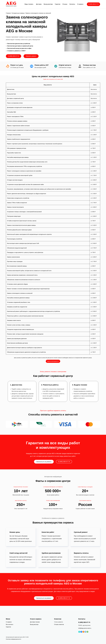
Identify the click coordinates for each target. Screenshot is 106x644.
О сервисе (9, 622)
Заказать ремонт (31, 56)
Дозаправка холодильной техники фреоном (20, 107)
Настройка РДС (12, 112)
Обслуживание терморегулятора (17, 148)
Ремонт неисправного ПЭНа (15, 117)
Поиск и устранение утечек (15, 103)
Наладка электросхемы (14, 135)
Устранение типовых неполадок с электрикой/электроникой (24, 212)
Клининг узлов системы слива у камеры (19, 325)
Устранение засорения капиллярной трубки (20, 175)
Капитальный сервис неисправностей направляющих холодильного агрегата (29, 234)
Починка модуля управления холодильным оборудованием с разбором (28, 130)
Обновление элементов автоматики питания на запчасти (24, 280)
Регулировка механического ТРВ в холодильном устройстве (25, 166)
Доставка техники (35, 622)
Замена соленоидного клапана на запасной (20, 293)
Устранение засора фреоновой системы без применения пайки (25, 184)
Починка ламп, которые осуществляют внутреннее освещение (25, 334)
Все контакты (10, 624)
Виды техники (29, 4)
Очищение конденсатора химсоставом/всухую (21, 329)
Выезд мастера (11, 94)
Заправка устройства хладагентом (17, 307)
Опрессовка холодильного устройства (18, 198)
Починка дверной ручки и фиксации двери (19, 230)
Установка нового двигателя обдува (17, 284)
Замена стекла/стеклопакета (15, 207)
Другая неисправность (53, 361)
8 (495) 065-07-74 (93, 4)
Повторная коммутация (14, 216)
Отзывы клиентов (59, 624)
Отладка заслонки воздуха (15, 180)
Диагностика (11, 89)
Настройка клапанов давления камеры (18, 298)
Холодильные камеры (18, 13)
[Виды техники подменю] (34, 4)
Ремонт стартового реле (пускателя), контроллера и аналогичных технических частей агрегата (35, 144)
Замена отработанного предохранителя (19, 139)
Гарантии (8, 627)
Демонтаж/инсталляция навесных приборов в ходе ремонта (25, 348)
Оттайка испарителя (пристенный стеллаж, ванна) (22, 221)
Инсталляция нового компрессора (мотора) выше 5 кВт (23, 243)
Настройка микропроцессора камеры (18, 157)
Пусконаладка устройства (15, 239)
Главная (8, 13)
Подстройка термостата (14, 153)
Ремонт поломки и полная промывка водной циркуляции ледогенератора (28, 289)
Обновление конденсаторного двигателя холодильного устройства (26, 352)
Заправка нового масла (14, 320)
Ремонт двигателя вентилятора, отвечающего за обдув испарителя (27, 194)
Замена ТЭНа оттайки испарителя (17, 203)
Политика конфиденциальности (14, 639)
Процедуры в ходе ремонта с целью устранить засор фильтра (25, 252)
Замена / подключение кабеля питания (18, 126)
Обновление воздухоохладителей (17, 248)
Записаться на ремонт (44, 462)
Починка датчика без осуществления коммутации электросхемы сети (27, 162)
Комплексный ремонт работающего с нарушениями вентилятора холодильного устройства (33, 311)
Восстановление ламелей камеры (17, 266)
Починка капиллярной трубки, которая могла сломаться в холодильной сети (29, 271)
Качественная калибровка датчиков (17, 343)
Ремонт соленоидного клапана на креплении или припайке (24, 171)
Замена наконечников (13, 257)
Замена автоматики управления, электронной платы (22, 275)
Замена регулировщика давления (17, 339)
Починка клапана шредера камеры (17, 121)
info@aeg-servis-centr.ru (85, 628)
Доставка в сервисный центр (15, 98)
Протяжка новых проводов (15, 262)
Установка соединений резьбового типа (19, 302)
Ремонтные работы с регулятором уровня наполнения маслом (25, 316)
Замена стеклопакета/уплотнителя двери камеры (21, 225)
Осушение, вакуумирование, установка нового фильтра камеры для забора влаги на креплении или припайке (39, 189)
